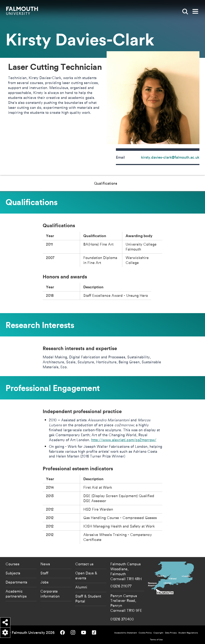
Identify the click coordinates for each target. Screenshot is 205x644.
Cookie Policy (145, 633)
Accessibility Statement (126, 633)
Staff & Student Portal (88, 599)
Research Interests (96, 183)
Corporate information (50, 594)
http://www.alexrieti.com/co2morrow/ (124, 440)
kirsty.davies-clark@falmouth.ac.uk (170, 157)
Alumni (81, 587)
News (45, 564)
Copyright (158, 633)
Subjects (13, 573)
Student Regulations (188, 633)
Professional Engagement (141, 183)
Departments (16, 582)
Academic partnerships (16, 594)
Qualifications (61, 183)
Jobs (44, 582)
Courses (12, 564)
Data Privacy (171, 633)
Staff (44, 573)
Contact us (84, 564)
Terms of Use (156, 640)
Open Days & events (86, 575)
